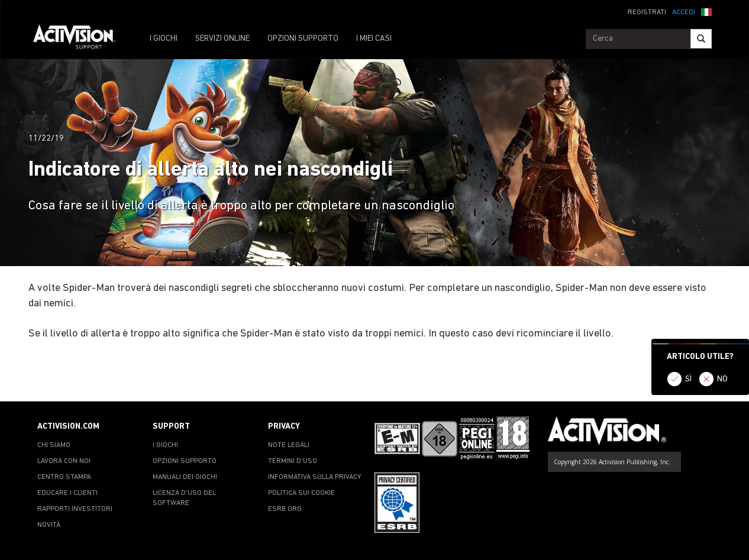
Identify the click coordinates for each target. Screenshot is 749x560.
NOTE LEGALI (289, 445)
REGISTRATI (647, 12)
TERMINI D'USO (293, 461)
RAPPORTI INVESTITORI (75, 509)
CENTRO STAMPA (64, 477)
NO (722, 379)
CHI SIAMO (54, 445)
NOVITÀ (49, 525)
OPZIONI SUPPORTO (303, 39)
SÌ (688, 379)
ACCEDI (684, 12)
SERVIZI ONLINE (222, 39)
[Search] (701, 39)
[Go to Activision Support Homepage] (80, 39)
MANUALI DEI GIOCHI (185, 477)
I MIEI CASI (374, 39)
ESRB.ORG (285, 509)
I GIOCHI (164, 39)
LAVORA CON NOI (64, 461)
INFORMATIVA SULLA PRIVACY (315, 477)
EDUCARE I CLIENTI (67, 493)
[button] (706, 11)
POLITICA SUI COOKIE (301, 493)
